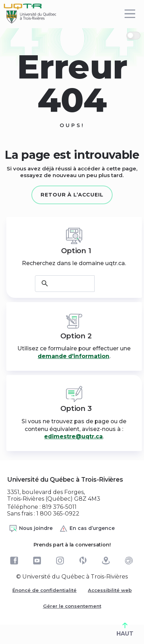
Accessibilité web (110, 590)
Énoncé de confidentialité (44, 590)
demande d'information (74, 356)
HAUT (125, 630)
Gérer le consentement (72, 606)
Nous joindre (31, 529)
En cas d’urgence (87, 529)
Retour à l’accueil (72, 195)
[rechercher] (65, 284)
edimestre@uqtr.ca (73, 436)
